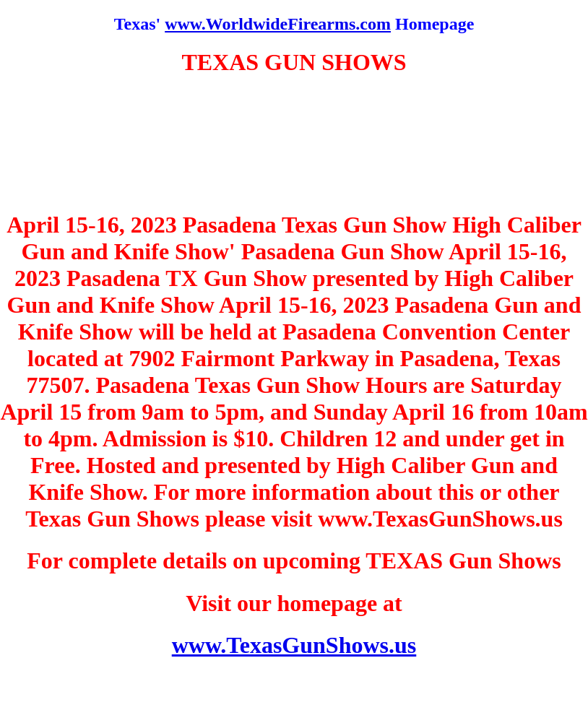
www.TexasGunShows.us (294, 645)
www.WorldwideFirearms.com (278, 24)
